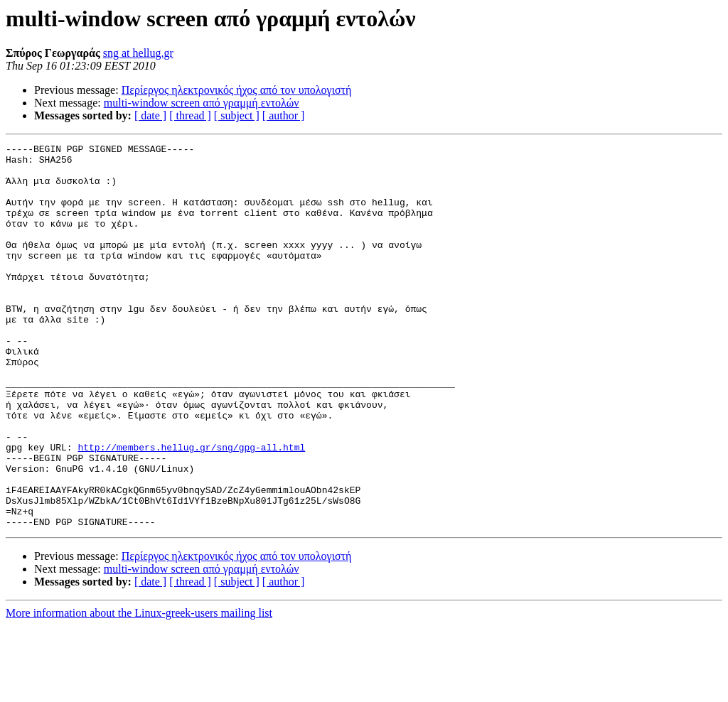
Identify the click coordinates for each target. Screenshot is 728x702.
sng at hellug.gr (138, 53)
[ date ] (150, 115)
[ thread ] (190, 115)
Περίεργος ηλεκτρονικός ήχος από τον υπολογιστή (237, 90)
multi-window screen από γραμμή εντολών (202, 103)
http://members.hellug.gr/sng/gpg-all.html (191, 509)
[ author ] (284, 115)
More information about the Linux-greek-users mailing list (139, 690)
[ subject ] (237, 115)
